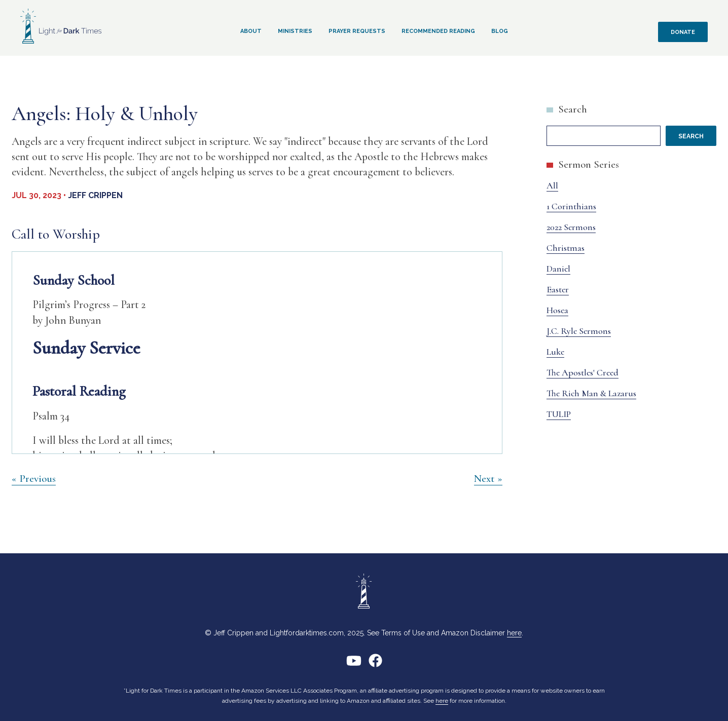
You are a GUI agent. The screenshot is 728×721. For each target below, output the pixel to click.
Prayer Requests (357, 31)
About (251, 31)
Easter (558, 289)
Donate (683, 32)
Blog (500, 31)
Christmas (566, 248)
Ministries (295, 31)
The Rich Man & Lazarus (591, 393)
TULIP (559, 414)
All (552, 185)
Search (573, 109)
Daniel (558, 269)
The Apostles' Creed (583, 372)
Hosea (557, 310)
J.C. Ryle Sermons (579, 331)
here (514, 633)
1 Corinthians (571, 206)
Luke (555, 352)
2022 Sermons (571, 227)
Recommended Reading (438, 31)
